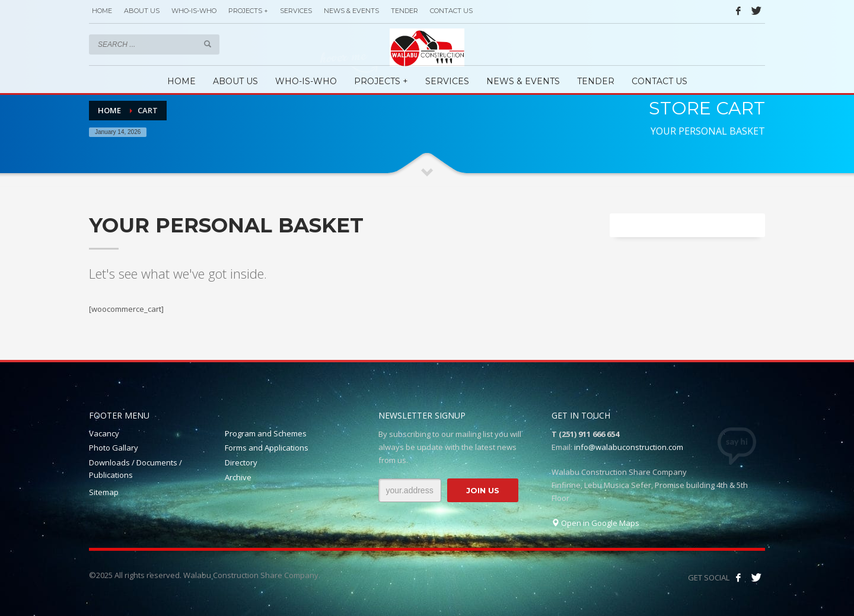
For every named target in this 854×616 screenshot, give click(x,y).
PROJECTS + (248, 11)
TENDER (404, 11)
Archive (238, 477)
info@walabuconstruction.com (629, 447)
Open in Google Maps (595, 523)
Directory (241, 462)
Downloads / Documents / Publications (136, 469)
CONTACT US (451, 11)
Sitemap (104, 492)
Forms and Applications (267, 448)
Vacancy (104, 433)
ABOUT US (142, 11)
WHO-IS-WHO (194, 11)
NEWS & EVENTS (351, 11)
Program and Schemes (266, 433)
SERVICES (296, 11)
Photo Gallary (114, 448)
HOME (102, 11)
